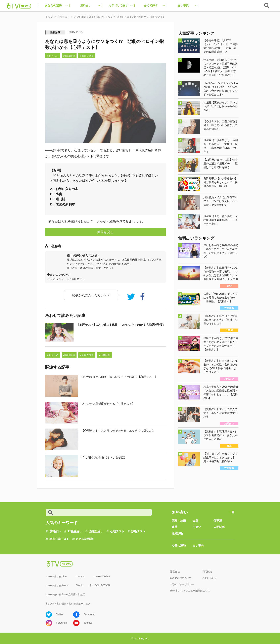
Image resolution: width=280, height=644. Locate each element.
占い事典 (198, 546)
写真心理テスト (59, 539)
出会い (197, 527)
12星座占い (75, 531)
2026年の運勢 (85, 539)
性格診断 (55, 32)
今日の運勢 (179, 546)
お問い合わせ (209, 578)
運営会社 (175, 572)
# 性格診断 (104, 355)
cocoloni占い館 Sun (56, 576)
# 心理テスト (87, 56)
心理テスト (117, 531)
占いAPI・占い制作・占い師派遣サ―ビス (68, 604)
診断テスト (138, 531)
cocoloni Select (102, 576)
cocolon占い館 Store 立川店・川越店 (65, 594)
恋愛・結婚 (179, 521)
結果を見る (105, 232)
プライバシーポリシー (182, 584)
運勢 (175, 527)
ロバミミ (80, 576)
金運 (195, 521)
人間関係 (219, 527)
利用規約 (207, 572)
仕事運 (218, 521)
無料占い (55, 531)
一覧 (232, 512)
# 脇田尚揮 (69, 56)
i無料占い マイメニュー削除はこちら (190, 591)
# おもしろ (53, 56)
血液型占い (96, 531)
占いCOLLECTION (100, 585)
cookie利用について (181, 578)
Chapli (79, 585)
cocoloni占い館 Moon (57, 585)
